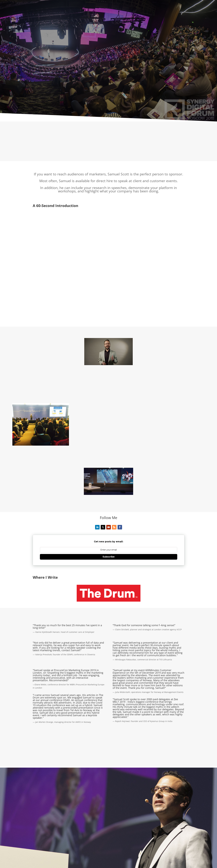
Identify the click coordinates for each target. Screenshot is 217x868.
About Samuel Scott (42, 846)
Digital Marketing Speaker (142, 849)
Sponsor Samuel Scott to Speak (90, 852)
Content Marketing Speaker (97, 849)
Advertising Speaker (153, 846)
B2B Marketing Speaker (44, 849)
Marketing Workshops (169, 849)
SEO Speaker (120, 849)
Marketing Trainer (62, 852)
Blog (122, 852)
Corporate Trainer (41, 852)
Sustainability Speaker (69, 849)
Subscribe (109, 512)
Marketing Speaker (108, 846)
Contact (112, 852)
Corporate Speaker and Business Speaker (75, 846)
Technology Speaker (130, 846)
